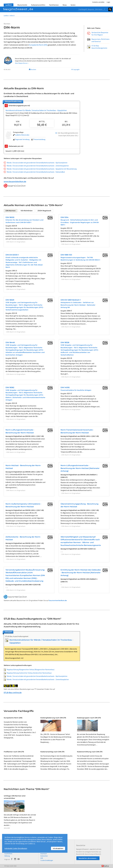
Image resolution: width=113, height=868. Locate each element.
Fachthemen (54, 5)
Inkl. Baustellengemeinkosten (68, 133)
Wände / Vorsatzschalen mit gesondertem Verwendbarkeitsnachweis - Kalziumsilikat (36, 172)
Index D (12, 16)
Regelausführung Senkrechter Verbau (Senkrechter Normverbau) (29, 673)
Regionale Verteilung (21, 139)
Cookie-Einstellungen (47, 860)
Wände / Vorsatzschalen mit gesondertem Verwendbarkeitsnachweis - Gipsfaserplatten (37, 163)
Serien (73, 5)
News (65, 5)
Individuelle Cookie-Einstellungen (16, 848)
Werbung (7, 856)
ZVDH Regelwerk (44, 211)
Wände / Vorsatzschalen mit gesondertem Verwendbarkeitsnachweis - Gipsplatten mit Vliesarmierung (42, 169)
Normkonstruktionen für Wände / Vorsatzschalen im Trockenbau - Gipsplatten (36, 110)
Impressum (44, 854)
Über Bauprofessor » (22, 63)
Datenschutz (44, 856)
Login (108, 2)
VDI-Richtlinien (27, 211)
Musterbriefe (22, 5)
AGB (42, 858)
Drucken (32, 69)
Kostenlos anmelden (98, 2)
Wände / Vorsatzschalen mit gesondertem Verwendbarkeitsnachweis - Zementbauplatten (38, 166)
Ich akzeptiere (58, 848)
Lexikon (8, 5)
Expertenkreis (8, 854)
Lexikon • (7, 16)
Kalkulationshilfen (38, 5)
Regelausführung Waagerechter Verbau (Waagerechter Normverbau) (31, 670)
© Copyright (75, 69)
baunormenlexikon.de (58, 600)
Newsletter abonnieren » (88, 858)
